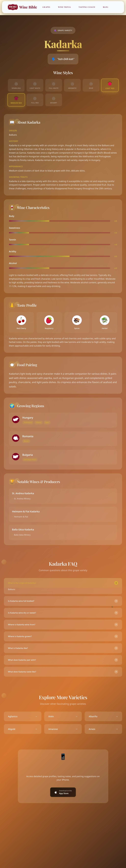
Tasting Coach (87, 7)
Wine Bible (22, 7)
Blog (106, 7)
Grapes (46, 7)
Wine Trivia (65, 7)
